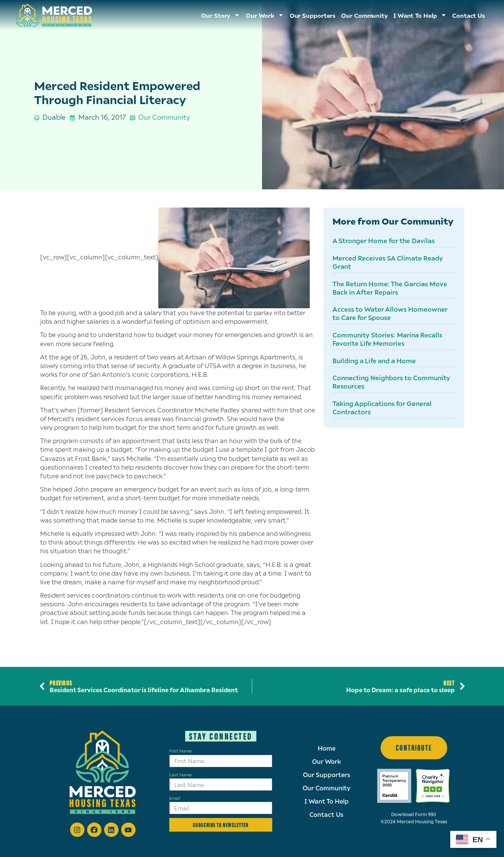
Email (175, 798)
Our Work (265, 15)
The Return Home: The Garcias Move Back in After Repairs (390, 288)
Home (327, 748)
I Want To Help (420, 15)
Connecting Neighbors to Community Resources (391, 382)
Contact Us (469, 15)
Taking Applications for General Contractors (382, 407)
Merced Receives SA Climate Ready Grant (388, 262)
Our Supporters (313, 15)
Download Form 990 (414, 814)
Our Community (364, 15)
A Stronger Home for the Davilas (384, 240)
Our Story (221, 15)
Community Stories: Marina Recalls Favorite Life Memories (387, 339)
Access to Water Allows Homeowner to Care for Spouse (390, 313)
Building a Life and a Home (374, 361)
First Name (180, 751)
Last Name (180, 774)
